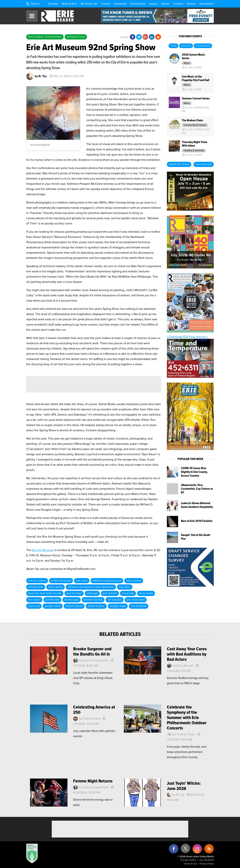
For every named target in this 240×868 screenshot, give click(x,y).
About (165, 4)
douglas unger (118, 606)
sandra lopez (72, 600)
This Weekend (203, 46)
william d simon (96, 606)
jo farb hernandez (61, 581)
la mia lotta (128, 593)
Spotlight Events (76, 37)
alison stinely (55, 587)
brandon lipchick (93, 600)
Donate (53, 4)
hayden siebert (74, 606)
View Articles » (198, 337)
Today (173, 46)
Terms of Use (190, 864)
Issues (153, 4)
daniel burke (146, 593)
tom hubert (34, 600)
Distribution (138, 4)
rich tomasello (139, 606)
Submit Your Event (179, 164)
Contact (178, 4)
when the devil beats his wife (45, 593)
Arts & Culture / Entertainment (45, 37)
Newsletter (207, 4)
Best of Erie (69, 4)
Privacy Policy (207, 864)
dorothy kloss (36, 587)
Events (191, 4)
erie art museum (37, 581)
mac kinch (82, 581)
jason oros (34, 606)
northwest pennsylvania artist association (91, 587)
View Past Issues (178, 265)
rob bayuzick (115, 600)
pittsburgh (92, 593)
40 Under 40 (89, 4)
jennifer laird (52, 600)
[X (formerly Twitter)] (185, 850)
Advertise (120, 4)
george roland (53, 606)
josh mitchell (110, 593)
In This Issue (205, 265)
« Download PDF (178, 337)
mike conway (134, 581)
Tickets (106, 4)
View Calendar (204, 164)
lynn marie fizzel (136, 600)
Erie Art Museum (43, 550)
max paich (125, 587)
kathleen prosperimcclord (107, 581)
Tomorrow (186, 46)
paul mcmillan (74, 593)
